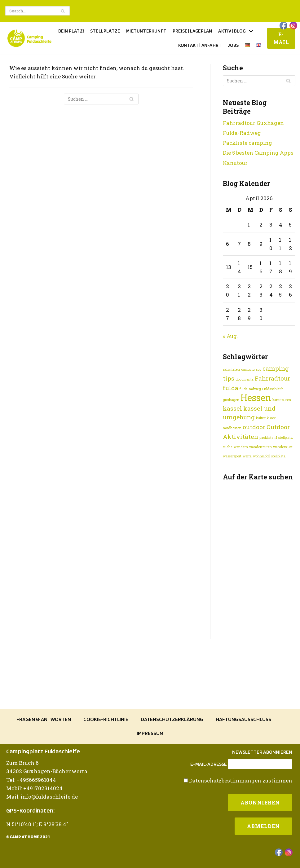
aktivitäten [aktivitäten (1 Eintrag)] (231, 369)
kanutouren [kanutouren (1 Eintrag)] (282, 400)
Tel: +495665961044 (31, 780)
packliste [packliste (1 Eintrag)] (266, 438)
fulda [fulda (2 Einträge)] (231, 388)
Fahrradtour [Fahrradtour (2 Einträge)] (272, 378)
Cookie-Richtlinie (106, 719)
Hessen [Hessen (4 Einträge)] (256, 397)
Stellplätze (105, 31)
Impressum (150, 733)
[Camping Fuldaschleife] (29, 38)
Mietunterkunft (146, 31)
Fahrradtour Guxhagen (253, 123)
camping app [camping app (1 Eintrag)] (251, 369)
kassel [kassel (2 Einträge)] (232, 408)
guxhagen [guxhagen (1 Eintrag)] (231, 400)
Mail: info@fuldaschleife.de (42, 797)
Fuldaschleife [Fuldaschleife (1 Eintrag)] (273, 389)
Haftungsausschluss (243, 719)
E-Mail (281, 38)
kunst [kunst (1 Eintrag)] (271, 418)
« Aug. (230, 336)
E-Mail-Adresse (209, 764)
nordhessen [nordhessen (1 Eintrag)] (232, 428)
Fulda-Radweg (242, 133)
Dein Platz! (71, 31)
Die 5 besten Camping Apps (258, 153)
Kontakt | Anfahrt (200, 45)
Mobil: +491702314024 (34, 788)
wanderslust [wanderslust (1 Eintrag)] (283, 447)
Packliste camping (247, 143)
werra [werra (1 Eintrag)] (247, 456)
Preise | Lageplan (192, 31)
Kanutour (235, 163)
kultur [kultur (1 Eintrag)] (261, 418)
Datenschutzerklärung (172, 719)
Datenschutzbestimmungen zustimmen (241, 780)
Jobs (233, 45)
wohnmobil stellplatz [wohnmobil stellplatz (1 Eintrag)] (269, 456)
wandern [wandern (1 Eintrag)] (241, 447)
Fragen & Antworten (44, 719)
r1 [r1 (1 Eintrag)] (276, 438)
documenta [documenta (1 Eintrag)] (245, 379)
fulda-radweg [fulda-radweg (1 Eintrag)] (250, 389)
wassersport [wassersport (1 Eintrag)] (232, 456)
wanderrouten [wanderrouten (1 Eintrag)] (260, 447)
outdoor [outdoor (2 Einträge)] (254, 427)
